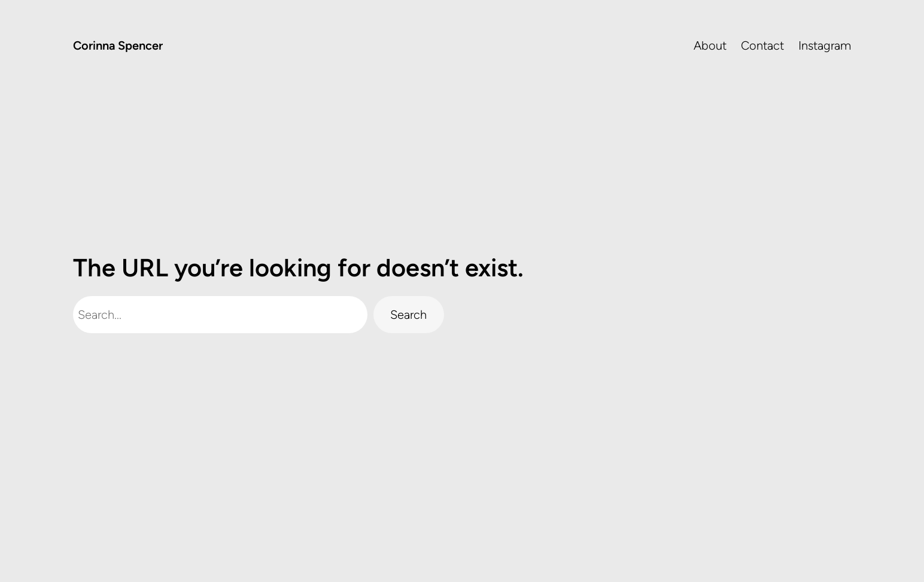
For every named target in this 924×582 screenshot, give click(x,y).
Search (408, 315)
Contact (762, 45)
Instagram (825, 45)
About (710, 45)
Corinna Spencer (118, 45)
